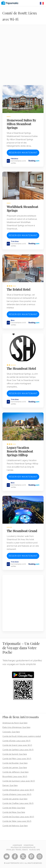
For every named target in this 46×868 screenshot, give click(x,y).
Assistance (17, 845)
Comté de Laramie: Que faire (15, 799)
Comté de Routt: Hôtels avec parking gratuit (22, 736)
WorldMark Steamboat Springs (22, 209)
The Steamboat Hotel (21, 368)
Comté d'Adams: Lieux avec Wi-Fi (17, 794)
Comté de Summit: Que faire (15, 754)
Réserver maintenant (23, 153)
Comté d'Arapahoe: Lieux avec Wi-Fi (18, 790)
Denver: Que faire (10, 785)
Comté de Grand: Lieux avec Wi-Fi (17, 745)
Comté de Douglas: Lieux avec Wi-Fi (18, 817)
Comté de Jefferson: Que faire (15, 772)
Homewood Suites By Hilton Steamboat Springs (21, 124)
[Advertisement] (23, 57)
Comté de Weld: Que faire (14, 808)
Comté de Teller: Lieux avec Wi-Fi (17, 821)
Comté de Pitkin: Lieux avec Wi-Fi (17, 759)
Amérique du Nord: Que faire (15, 723)
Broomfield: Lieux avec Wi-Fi (15, 777)
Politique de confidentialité (23, 847)
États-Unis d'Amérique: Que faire (16, 727)
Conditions (29, 845)
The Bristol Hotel (19, 289)
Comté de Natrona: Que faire (15, 826)
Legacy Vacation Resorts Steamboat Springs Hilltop (20, 451)
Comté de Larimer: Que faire (15, 768)
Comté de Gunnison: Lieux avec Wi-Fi (19, 781)
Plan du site (35, 850)
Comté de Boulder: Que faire (15, 763)
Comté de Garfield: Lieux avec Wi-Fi (18, 750)
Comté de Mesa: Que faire (14, 812)
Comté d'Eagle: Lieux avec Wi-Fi (16, 741)
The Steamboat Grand (22, 531)
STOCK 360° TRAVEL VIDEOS (17, 850)
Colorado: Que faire (11, 732)
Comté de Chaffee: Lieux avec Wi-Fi (18, 803)
